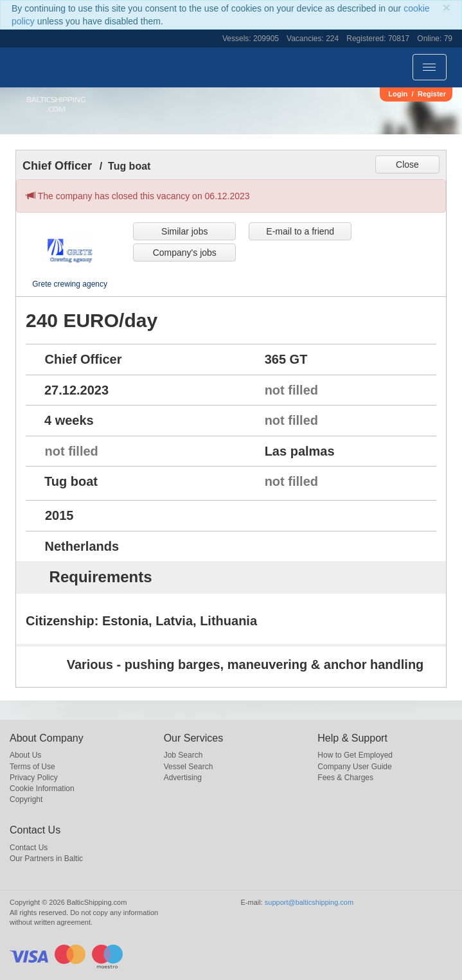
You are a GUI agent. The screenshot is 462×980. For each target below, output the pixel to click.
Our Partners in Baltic (46, 859)
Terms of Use (32, 767)
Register (432, 94)
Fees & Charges (345, 778)
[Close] (447, 7)
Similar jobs (184, 231)
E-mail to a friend (300, 231)
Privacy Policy (34, 778)
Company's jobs (185, 253)
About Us (25, 755)
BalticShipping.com (56, 104)
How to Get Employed (355, 755)
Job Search (183, 755)
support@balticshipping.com (309, 902)
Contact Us (29, 848)
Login (398, 94)
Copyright (26, 799)
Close (407, 165)
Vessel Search (189, 767)
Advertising (183, 778)
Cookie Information (42, 788)
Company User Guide (354, 767)
